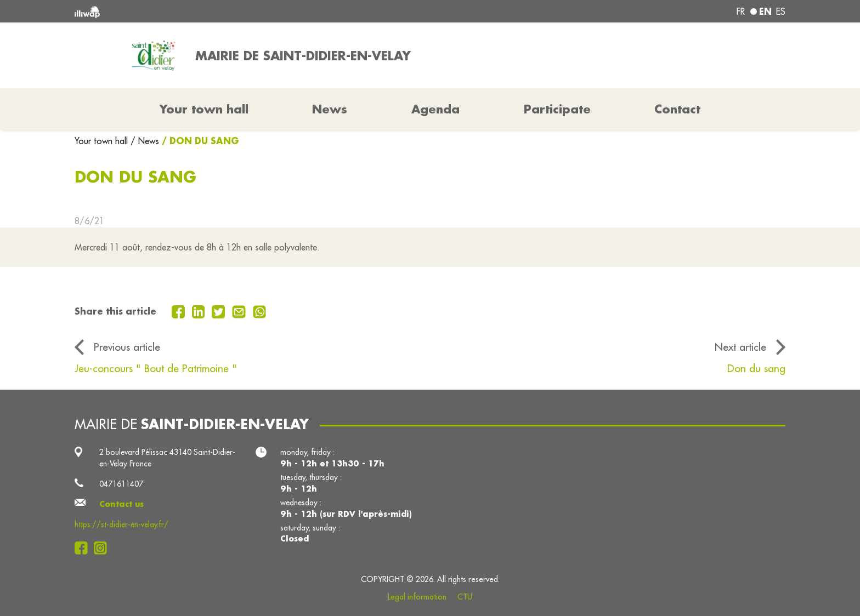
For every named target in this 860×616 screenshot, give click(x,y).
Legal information (417, 597)
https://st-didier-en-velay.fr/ (121, 524)
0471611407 (121, 484)
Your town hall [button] (204, 109)
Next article (740, 347)
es (781, 12)
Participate (557, 109)
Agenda (435, 109)
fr (741, 12)
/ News (145, 141)
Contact (677, 109)
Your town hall (103, 141)
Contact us (121, 504)
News (330, 109)
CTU (465, 597)
